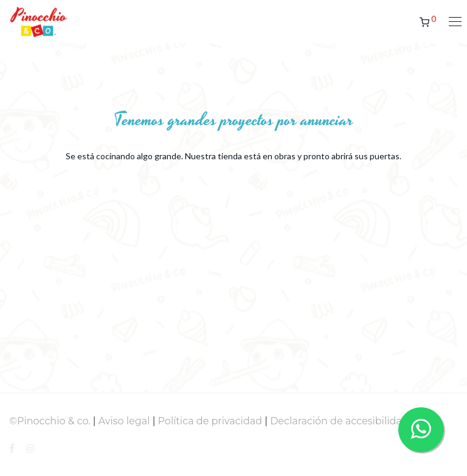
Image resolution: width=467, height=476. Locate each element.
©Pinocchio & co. (50, 421)
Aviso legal (124, 421)
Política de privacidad (210, 421)
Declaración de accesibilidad (339, 421)
